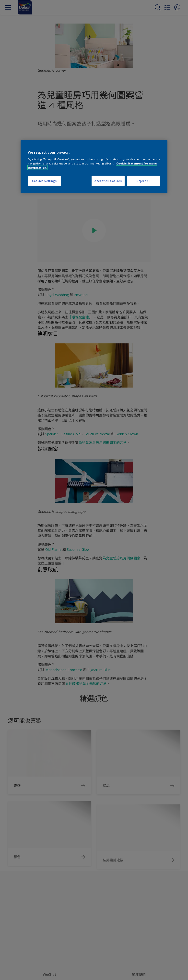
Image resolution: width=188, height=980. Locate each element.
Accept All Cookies (108, 181)
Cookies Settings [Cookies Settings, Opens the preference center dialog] (44, 181)
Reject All (144, 181)
